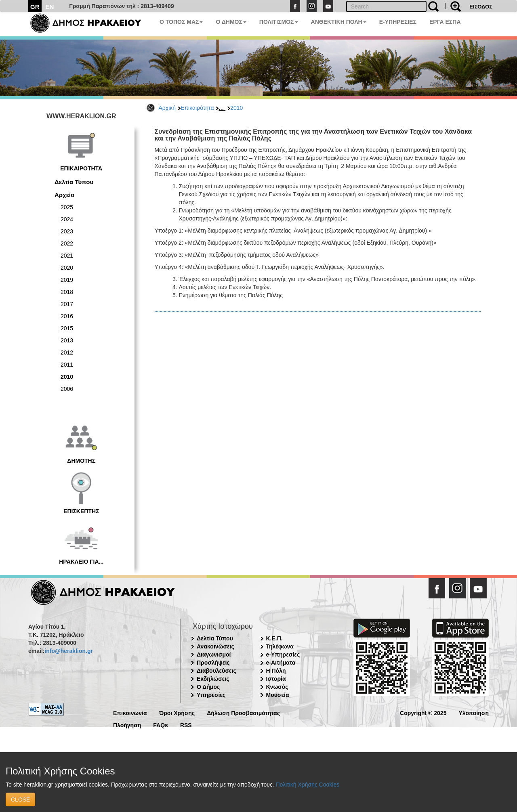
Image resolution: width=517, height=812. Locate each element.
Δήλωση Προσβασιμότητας (243, 712)
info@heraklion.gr (68, 651)
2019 (67, 280)
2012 (67, 352)
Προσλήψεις (213, 663)
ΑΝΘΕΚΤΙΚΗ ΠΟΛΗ (339, 22)
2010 (236, 108)
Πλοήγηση (127, 725)
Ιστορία (276, 679)
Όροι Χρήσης (177, 712)
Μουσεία (278, 695)
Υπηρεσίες (211, 695)
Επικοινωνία (130, 712)
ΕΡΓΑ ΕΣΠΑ (445, 22)
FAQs (161, 725)
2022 (67, 243)
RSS (186, 725)
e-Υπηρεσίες (283, 655)
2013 (67, 340)
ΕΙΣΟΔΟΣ (481, 7)
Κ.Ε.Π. (274, 638)
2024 (67, 219)
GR (35, 7)
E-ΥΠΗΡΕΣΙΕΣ (398, 22)
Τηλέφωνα (280, 646)
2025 (67, 207)
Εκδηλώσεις (213, 679)
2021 (67, 256)
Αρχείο (64, 195)
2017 (67, 304)
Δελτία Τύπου (74, 182)
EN (50, 7)
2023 (67, 231)
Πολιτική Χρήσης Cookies (307, 785)
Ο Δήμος (208, 687)
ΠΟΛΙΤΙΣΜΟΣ (279, 22)
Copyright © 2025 (423, 712)
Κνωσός (277, 687)
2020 (67, 268)
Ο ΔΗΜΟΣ (231, 22)
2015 (67, 328)
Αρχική (167, 108)
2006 (67, 389)
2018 (67, 292)
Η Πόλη (276, 671)
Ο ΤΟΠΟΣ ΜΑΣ (181, 22)
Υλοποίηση (474, 712)
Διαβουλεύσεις (216, 671)
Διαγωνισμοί (214, 655)
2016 (67, 316)
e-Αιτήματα (281, 663)
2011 (67, 365)
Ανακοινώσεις (215, 646)
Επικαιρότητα (197, 108)
